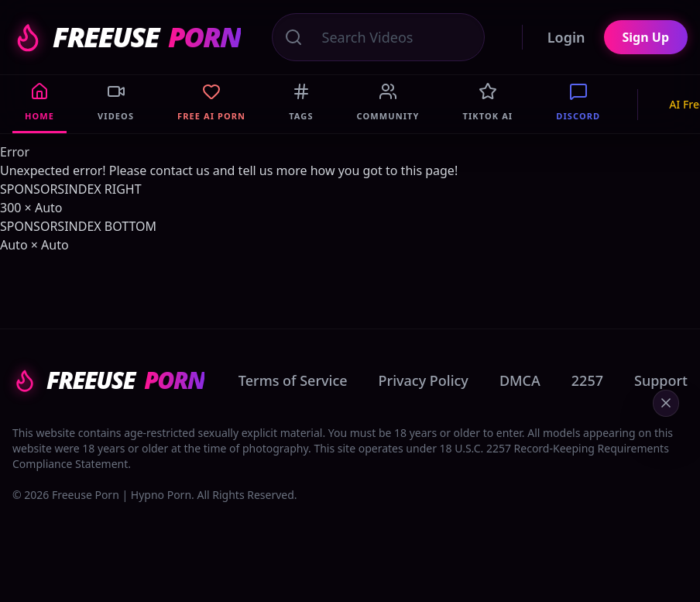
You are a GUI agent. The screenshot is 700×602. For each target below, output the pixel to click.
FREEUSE (127, 37)
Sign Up (646, 37)
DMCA (520, 380)
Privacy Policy (424, 380)
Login (566, 37)
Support (661, 380)
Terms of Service (293, 380)
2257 (587, 380)
